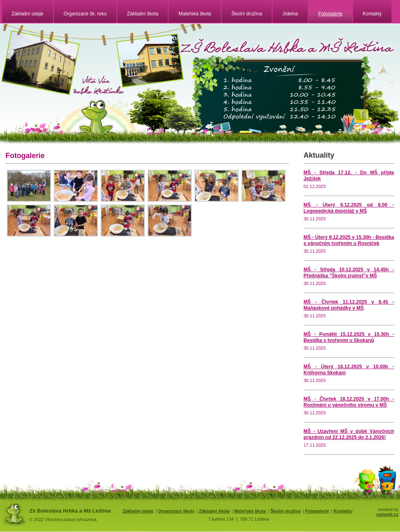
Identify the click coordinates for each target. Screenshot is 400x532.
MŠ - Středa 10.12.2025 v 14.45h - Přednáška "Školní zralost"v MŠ (349, 273)
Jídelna (290, 14)
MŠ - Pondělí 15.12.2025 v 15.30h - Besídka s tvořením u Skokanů (349, 337)
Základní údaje (28, 14)
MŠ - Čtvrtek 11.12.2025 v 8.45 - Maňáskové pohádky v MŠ (349, 305)
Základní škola (143, 14)
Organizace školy (176, 511)
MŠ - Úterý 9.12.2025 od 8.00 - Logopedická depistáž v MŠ (349, 208)
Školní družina (247, 14)
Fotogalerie (330, 14)
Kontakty (372, 14)
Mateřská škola (195, 14)
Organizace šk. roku (85, 14)
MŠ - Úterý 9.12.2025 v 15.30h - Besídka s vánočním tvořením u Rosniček (349, 240)
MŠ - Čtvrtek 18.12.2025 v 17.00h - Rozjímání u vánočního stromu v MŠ (349, 402)
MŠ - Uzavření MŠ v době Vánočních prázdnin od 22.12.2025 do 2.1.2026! (349, 434)
